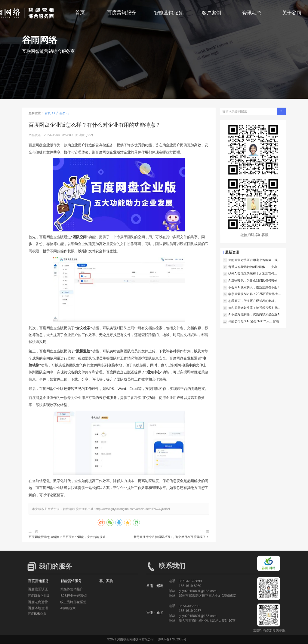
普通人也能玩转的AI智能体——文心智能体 (254, 267)
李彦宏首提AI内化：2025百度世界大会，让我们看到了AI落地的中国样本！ (254, 294)
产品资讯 (62, 113)
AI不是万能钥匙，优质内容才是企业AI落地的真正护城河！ (254, 314)
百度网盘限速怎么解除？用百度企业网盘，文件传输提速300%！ (67, 537)
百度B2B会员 (37, 614)
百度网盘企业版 (39, 596)
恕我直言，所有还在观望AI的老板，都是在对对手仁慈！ (254, 301)
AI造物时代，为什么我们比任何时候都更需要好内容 (254, 281)
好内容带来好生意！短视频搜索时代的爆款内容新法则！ (254, 308)
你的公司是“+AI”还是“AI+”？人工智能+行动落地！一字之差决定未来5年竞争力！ (255, 321)
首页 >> (51, 113)
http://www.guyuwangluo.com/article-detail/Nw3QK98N (133, 509)
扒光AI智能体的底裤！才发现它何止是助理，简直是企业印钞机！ (254, 274)
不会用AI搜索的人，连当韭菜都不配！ (254, 287)
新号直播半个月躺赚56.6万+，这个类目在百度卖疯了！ (171, 537)
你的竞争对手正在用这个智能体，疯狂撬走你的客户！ (254, 260)
